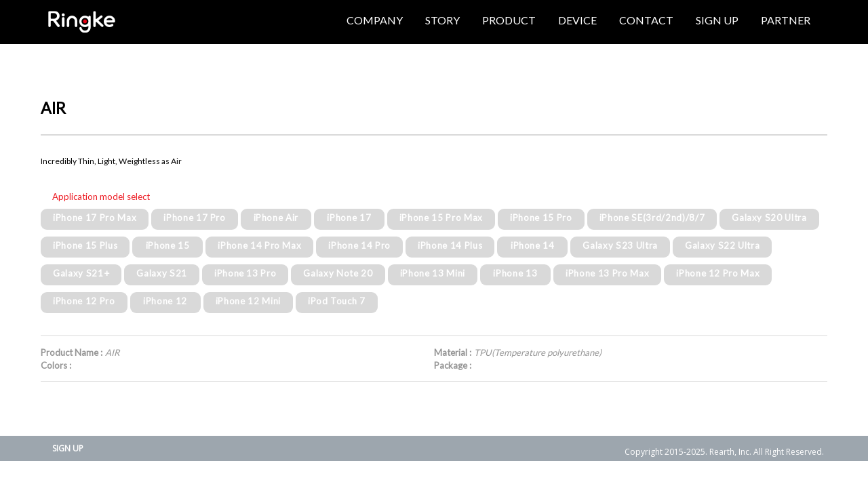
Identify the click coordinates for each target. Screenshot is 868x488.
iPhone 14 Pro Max (259, 245)
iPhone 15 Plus (85, 245)
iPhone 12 (165, 301)
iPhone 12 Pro (84, 301)
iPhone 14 (533, 245)
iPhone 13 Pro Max (607, 273)
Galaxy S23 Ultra (620, 245)
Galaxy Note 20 (338, 273)
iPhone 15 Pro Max (441, 218)
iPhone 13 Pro (245, 273)
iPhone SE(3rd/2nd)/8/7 (652, 218)
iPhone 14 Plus (450, 245)
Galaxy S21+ (81, 273)
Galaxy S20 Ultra (769, 218)
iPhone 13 (515, 273)
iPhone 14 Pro (359, 245)
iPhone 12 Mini (248, 301)
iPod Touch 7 (337, 301)
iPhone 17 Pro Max (95, 218)
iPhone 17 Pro (195, 218)
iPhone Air (276, 218)
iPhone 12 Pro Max (718, 273)
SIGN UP (68, 448)
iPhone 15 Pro (541, 218)
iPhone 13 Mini (433, 273)
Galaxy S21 (162, 273)
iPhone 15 (168, 245)
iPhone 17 (349, 218)
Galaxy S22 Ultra (723, 245)
